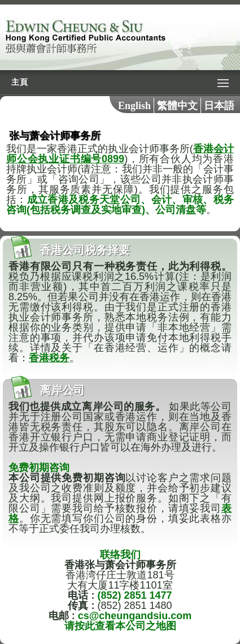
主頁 (20, 82)
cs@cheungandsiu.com (135, 616)
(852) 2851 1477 (134, 595)
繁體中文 (177, 106)
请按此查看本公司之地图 (120, 626)
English (134, 106)
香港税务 (49, 358)
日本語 (219, 106)
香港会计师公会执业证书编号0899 (120, 154)
